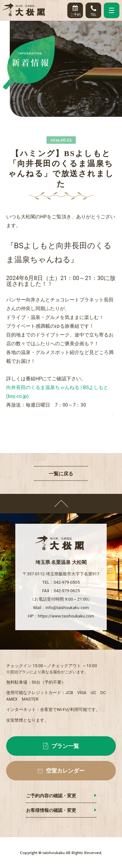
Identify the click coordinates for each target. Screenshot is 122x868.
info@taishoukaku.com (67, 608)
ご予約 (75, 10)
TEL (93, 10)
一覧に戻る (61, 474)
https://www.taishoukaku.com (66, 616)
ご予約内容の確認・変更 (51, 796)
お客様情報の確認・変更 (51, 810)
